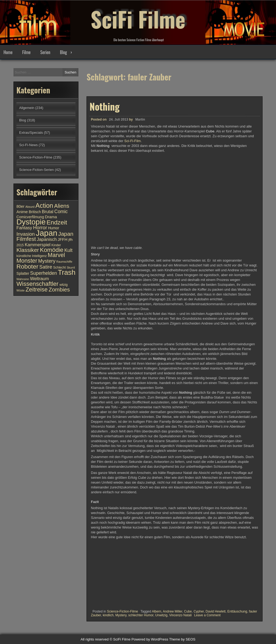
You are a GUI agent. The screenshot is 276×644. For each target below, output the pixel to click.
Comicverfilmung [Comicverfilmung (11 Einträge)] (30, 217)
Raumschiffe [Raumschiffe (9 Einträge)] (64, 262)
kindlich (108, 615)
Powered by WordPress (150, 639)
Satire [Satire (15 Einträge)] (46, 267)
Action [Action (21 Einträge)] (44, 206)
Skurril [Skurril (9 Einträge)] (71, 268)
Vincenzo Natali (180, 615)
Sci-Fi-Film (132, 141)
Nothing (104, 106)
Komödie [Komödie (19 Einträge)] (52, 250)
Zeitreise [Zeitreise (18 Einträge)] (37, 290)
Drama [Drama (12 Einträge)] (51, 217)
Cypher (199, 611)
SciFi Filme (138, 19)
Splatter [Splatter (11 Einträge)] (23, 274)
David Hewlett (216, 611)
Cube (188, 611)
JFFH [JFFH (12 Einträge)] (63, 240)
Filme (26, 52)
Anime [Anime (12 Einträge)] (22, 212)
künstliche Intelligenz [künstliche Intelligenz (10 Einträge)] (32, 256)
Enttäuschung (237, 611)
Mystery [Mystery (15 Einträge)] (47, 261)
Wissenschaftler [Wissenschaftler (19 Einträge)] (37, 284)
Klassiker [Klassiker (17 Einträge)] (28, 250)
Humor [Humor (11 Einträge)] (54, 228)
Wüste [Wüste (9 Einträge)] (20, 290)
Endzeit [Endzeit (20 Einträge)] (57, 222)
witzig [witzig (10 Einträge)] (63, 285)
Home (8, 52)
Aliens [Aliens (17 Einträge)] (62, 206)
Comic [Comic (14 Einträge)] (61, 212)
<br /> (107, 573)
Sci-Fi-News (28, 145)
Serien (45, 52)
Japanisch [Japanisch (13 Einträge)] (47, 239)
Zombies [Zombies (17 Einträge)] (59, 289)
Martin (140, 119)
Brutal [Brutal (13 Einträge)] (48, 212)
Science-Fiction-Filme (123, 611)
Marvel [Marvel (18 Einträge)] (56, 255)
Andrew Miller (172, 611)
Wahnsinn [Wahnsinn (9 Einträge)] (23, 279)
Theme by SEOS (182, 639)
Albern (156, 611)
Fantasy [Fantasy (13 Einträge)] (24, 228)
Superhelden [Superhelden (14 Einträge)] (44, 273)
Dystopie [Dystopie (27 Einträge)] (31, 222)
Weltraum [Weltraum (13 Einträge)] (40, 279)
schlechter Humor (141, 615)
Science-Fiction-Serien (37, 170)
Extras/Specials (31, 133)
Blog (63, 52)
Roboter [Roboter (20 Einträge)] (27, 266)
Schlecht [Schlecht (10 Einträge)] (59, 268)
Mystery (121, 615)
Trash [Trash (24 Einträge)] (67, 272)
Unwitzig (161, 615)
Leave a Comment (207, 615)
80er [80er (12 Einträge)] (20, 206)
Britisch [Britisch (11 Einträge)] (35, 212)
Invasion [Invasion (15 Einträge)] (26, 234)
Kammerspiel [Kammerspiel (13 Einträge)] (38, 245)
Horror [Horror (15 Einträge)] (40, 228)
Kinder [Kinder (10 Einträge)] (56, 245)
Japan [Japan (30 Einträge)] (47, 233)
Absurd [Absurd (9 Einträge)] (30, 207)
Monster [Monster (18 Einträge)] (27, 261)
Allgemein (27, 108)
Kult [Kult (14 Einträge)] (68, 250)
